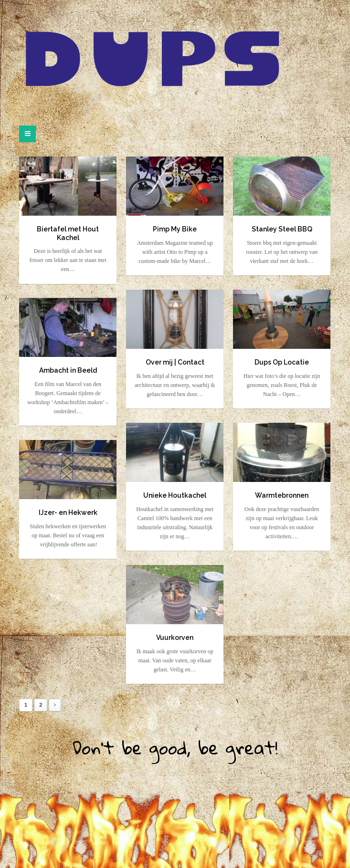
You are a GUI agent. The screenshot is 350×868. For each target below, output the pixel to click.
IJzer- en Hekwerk (68, 512)
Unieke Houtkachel (175, 495)
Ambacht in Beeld (68, 370)
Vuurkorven (175, 638)
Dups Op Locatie (282, 362)
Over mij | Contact (175, 362)
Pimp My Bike (175, 229)
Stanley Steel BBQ (282, 229)
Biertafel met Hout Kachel (68, 233)
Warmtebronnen (282, 495)
